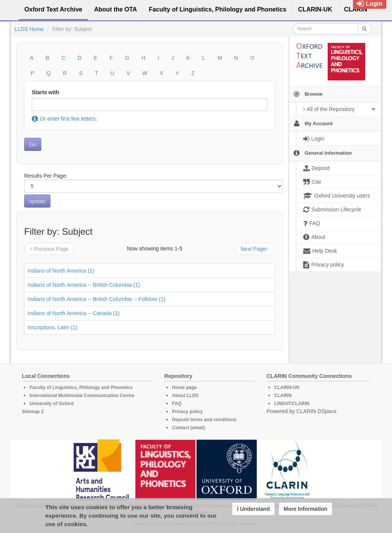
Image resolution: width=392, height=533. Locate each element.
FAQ (177, 404)
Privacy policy (187, 412)
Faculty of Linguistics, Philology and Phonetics (81, 387)
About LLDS (185, 396)
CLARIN (283, 396)
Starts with (46, 92)
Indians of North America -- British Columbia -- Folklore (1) (96, 299)
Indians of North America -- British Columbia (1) (84, 285)
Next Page (255, 249)
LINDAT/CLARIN (292, 404)
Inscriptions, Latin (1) (52, 327)
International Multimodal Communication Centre (82, 396)
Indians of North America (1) (61, 271)
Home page (184, 387)
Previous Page (49, 249)
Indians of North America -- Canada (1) (73, 313)
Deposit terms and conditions (204, 420)
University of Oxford (51, 404)
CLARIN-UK (287, 387)
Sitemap (31, 412)
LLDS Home (29, 29)
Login (370, 4)
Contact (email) (189, 428)
